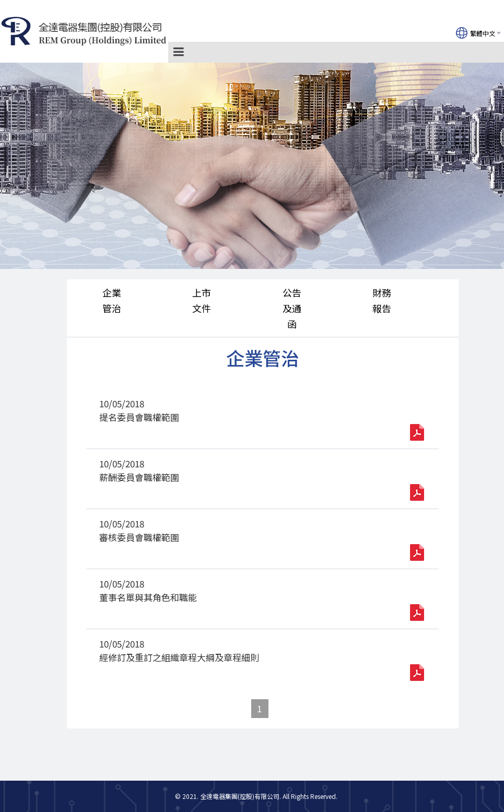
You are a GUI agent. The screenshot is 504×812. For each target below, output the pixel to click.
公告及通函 (292, 308)
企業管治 (112, 300)
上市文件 (202, 300)
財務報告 (382, 300)
